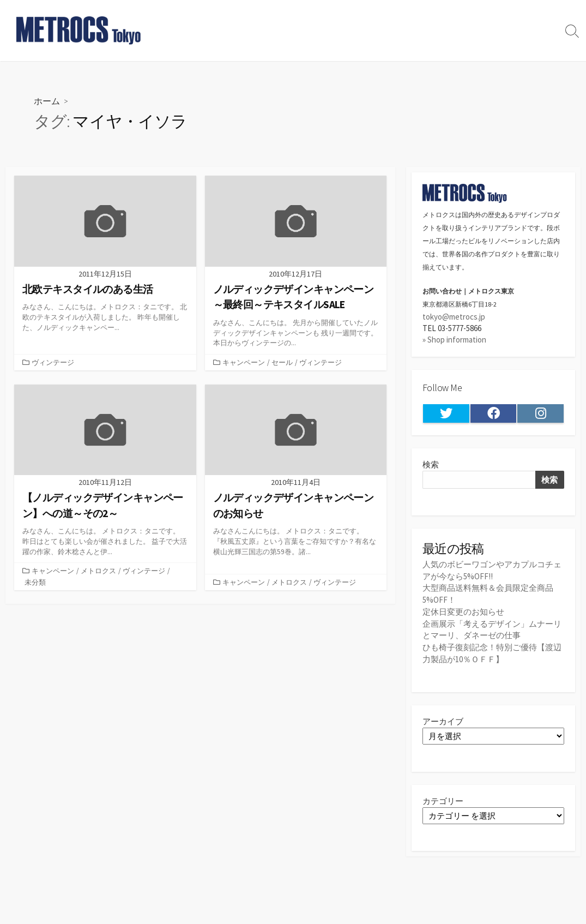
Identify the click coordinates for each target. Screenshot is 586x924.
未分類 (35, 583)
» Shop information (454, 340)
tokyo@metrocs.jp (454, 317)
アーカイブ (443, 720)
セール (282, 363)
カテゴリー (443, 799)
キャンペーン (244, 363)
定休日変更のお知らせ (463, 611)
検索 (431, 465)
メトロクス (98, 571)
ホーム (47, 101)
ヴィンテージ (53, 363)
